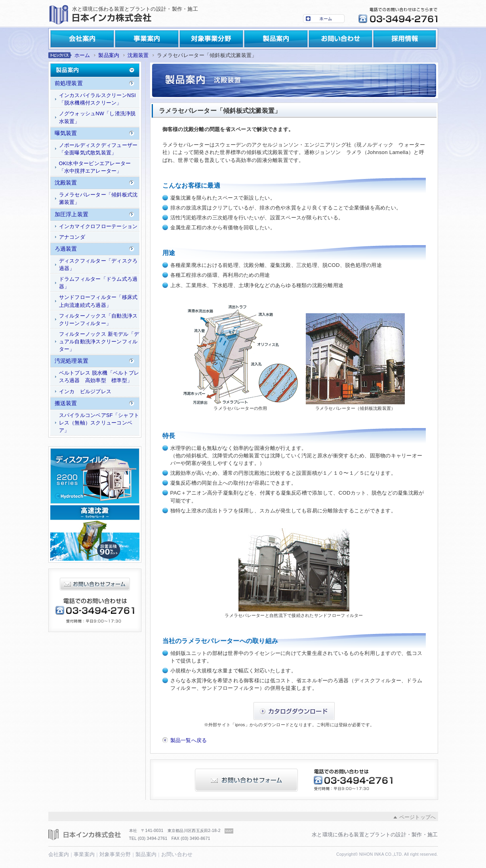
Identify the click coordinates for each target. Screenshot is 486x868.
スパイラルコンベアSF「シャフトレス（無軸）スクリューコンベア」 (99, 423)
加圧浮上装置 (72, 214)
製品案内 (276, 39)
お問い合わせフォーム (95, 584)
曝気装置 (66, 133)
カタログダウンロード (294, 711)
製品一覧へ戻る (189, 740)
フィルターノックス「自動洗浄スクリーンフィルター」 (98, 320)
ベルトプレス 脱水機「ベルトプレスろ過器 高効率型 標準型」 (99, 377)
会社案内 (82, 39)
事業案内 (147, 39)
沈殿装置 (138, 55)
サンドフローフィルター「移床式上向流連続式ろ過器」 (98, 301)
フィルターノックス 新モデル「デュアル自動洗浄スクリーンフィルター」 (99, 342)
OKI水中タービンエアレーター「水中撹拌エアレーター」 (95, 167)
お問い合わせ (340, 39)
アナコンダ (72, 237)
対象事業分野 (211, 39)
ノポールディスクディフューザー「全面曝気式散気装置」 (98, 149)
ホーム (324, 19)
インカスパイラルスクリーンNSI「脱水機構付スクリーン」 (98, 99)
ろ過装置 (66, 249)
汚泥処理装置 (72, 361)
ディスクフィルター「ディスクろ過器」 (98, 265)
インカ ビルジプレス (85, 391)
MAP (229, 831)
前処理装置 (69, 83)
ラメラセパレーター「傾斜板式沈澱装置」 (98, 198)
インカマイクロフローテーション (98, 226)
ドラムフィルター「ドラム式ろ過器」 (98, 283)
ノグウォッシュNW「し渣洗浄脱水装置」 (97, 117)
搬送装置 (66, 403)
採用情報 (405, 39)
